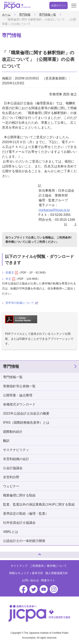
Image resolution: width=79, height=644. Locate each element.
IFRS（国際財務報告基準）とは (26, 423)
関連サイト (48, 580)
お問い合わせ (30, 580)
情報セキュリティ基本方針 (26, 573)
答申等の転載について (22, 303)
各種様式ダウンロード (19, 404)
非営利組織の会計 (16, 459)
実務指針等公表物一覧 (19, 386)
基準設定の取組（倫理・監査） (26, 514)
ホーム (6, 15)
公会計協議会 (13, 468)
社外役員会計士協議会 (19, 523)
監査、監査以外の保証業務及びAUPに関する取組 (39, 504)
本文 (10, 279)
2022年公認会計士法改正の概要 (26, 413)
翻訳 (6, 441)
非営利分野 (11, 477)
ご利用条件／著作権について (48, 566)
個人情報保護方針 (57, 573)
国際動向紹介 (13, 432)
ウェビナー (11, 486)
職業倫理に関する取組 (19, 495)
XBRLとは (11, 532)
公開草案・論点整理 (18, 395)
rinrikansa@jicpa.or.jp (54, 210)
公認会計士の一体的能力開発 (24, 541)
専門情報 (25, 15)
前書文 (12, 273)
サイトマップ (19, 566)
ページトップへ (7, 553)
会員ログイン (58, 5)
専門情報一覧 (48, 15)
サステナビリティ (16, 450)
